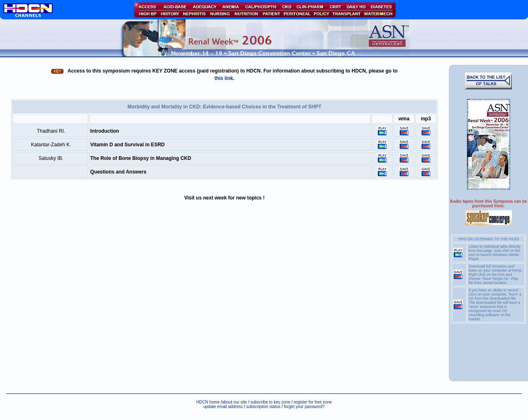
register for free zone (313, 402)
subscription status (264, 407)
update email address (223, 407)
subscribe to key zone (270, 402)
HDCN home (208, 402)
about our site (235, 402)
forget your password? (304, 407)
